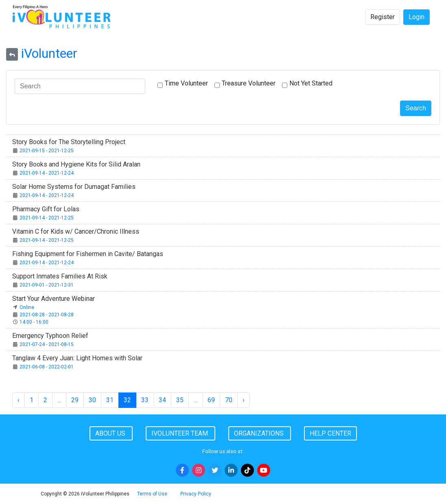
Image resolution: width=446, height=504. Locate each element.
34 (162, 400)
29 (75, 400)
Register (383, 17)
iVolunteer (49, 53)
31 (110, 400)
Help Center (330, 433)
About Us (111, 433)
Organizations (260, 433)
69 (211, 400)
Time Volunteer (186, 83)
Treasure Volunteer (249, 83)
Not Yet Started (311, 83)
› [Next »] (244, 400)
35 (180, 400)
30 (92, 400)
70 (229, 400)
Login (416, 17)
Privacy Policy (196, 494)
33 (145, 400)
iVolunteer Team (180, 433)
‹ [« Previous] (19, 400)
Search (416, 108)
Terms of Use (152, 494)
